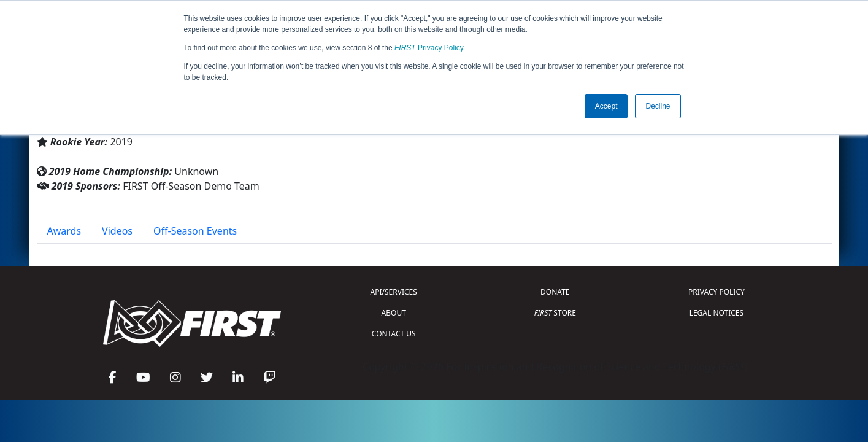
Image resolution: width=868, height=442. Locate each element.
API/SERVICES (394, 292)
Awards (64, 231)
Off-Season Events (195, 231)
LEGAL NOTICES (717, 313)
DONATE (555, 292)
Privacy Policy (429, 48)
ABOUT (394, 313)
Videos (117, 231)
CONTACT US (394, 334)
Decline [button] (658, 106)
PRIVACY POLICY (716, 292)
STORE (555, 313)
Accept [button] (606, 106)
